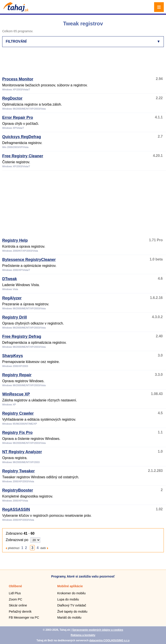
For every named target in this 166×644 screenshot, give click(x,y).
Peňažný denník (20, 612)
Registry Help (15, 240)
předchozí (14, 548)
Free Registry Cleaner (23, 156)
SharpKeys (13, 356)
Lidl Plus (15, 593)
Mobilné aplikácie (70, 586)
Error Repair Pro (18, 118)
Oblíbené (15, 586)
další (43, 548)
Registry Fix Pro (17, 433)
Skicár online (18, 605)
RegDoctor (12, 98)
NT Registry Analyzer (22, 452)
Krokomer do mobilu (71, 593)
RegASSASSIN (16, 509)
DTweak (10, 279)
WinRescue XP (16, 394)
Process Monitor (18, 79)
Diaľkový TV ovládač (72, 605)
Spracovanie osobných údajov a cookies (98, 630)
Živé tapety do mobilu (72, 612)
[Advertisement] (82, 64)
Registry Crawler (18, 413)
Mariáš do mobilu (69, 617)
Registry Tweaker (18, 471)
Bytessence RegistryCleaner (29, 260)
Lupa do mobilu (68, 599)
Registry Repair (17, 375)
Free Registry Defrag (22, 336)
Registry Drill (15, 317)
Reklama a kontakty (83, 635)
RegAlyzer (12, 298)
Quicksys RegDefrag (22, 137)
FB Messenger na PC (24, 617)
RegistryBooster (18, 490)
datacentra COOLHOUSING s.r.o (110, 640)
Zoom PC (16, 599)
